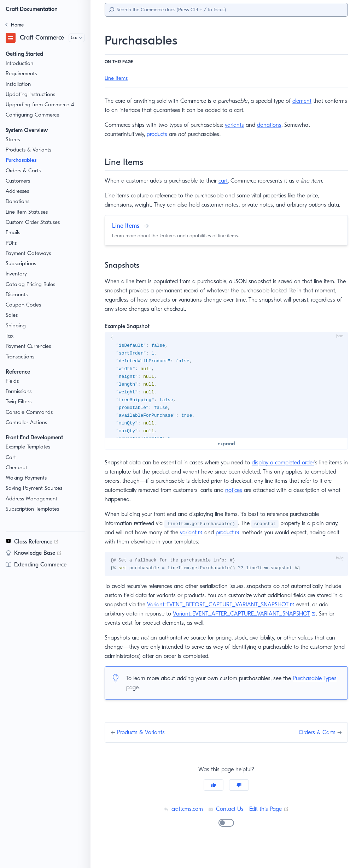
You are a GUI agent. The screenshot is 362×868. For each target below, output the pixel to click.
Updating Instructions (31, 94)
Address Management (32, 499)
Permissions (20, 391)
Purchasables (23, 160)
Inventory (17, 274)
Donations (18, 201)
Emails (14, 233)
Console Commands (30, 412)
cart (225, 181)
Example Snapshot (128, 335)
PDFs (12, 243)
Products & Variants (29, 150)
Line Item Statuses (28, 212)
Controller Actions (27, 423)
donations (273, 125)
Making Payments (27, 478)
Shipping (16, 326)
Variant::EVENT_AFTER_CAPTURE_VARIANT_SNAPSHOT (184, 632)
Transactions (21, 357)
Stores (13, 140)
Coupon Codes (24, 305)
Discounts (17, 295)
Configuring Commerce (33, 115)
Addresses (18, 191)
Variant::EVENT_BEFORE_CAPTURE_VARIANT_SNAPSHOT (257, 614)
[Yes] (214, 804)
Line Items (117, 78)
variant (191, 542)
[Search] (226, 10)
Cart (11, 457)
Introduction (20, 63)
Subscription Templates (33, 509)
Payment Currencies (30, 346)
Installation (19, 84)
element (307, 101)
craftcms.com (182, 828)
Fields (13, 381)
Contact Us (226, 828)
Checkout (17, 468)
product (227, 542)
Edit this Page (270, 828)
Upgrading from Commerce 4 (40, 105)
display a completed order (288, 472)
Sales (12, 315)
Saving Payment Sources (36, 488)
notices (259, 499)
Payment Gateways (29, 253)
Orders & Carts (24, 171)
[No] (239, 804)
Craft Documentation (34, 9)
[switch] (226, 842)
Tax (10, 336)
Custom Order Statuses (34, 222)
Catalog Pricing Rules (31, 284)
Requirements (22, 74)
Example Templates (29, 447)
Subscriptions (22, 264)
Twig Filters (19, 402)
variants (239, 125)
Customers (19, 181)
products (160, 134)
